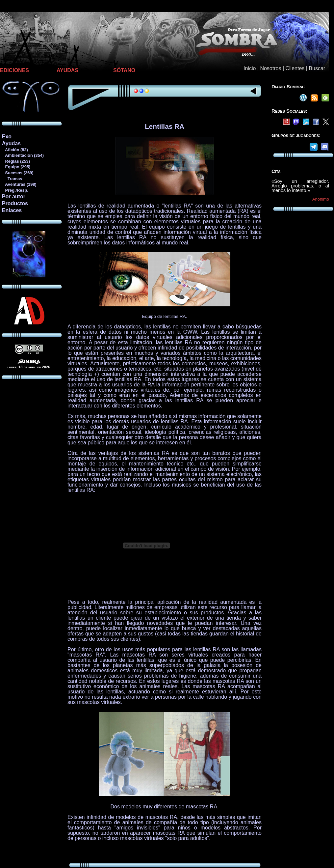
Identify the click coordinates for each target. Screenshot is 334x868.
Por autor (14, 196)
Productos (15, 203)
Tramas (12, 179)
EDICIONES (14, 70)
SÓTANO (124, 70)
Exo (7, 137)
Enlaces (12, 210)
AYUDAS (67, 70)
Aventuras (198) (19, 184)
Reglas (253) (16, 161)
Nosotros (270, 68)
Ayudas (11, 143)
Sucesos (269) (18, 173)
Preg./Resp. (15, 190)
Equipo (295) (16, 167)
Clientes (295, 68)
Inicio (250, 68)
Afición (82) (15, 150)
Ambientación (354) (23, 155)
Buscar (317, 68)
